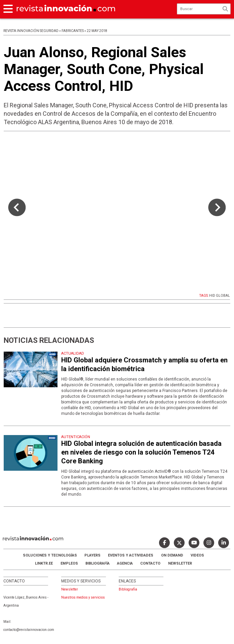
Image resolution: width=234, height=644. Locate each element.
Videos (197, 555)
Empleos (69, 563)
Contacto (150, 563)
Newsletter (180, 563)
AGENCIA (125, 563)
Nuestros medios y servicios (83, 597)
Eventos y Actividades (131, 555)
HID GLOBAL (220, 296)
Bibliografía (97, 563)
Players (92, 555)
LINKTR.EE (44, 563)
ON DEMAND (172, 555)
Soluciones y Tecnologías (50, 555)
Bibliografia (128, 589)
